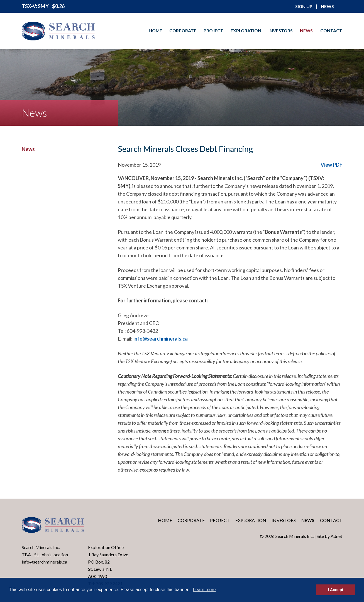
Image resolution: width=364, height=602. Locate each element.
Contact (331, 31)
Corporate (183, 31)
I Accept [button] (335, 590)
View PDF (331, 165)
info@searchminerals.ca (161, 339)
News (306, 31)
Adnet (336, 536)
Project (213, 31)
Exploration (246, 31)
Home (155, 31)
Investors (281, 31)
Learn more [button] (204, 590)
